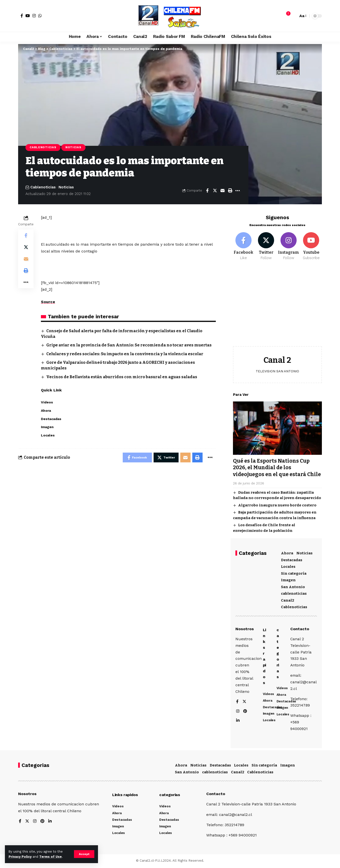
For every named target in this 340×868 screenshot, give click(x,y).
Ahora (287, 552)
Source (48, 302)
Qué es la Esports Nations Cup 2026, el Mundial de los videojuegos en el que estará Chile (277, 467)
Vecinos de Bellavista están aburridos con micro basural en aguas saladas (122, 377)
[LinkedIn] (238, 721)
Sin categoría (294, 573)
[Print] (230, 191)
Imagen (288, 579)
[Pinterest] (245, 712)
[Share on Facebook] (207, 191)
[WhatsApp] (40, 16)
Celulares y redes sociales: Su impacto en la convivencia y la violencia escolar (125, 354)
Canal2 (288, 600)
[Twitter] (266, 246)
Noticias (73, 147)
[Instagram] (34, 16)
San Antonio (293, 586)
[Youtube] (311, 246)
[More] (238, 191)
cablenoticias (294, 593)
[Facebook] (22, 16)
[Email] (222, 191)
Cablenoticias (43, 147)
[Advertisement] (277, 306)
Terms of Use (50, 857)
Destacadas (292, 559)
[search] (293, 16)
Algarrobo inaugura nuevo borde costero (277, 504)
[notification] (286, 16)
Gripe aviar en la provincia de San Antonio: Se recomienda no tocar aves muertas (129, 345)
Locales (288, 566)
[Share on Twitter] (215, 191)
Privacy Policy (20, 857)
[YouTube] (28, 16)
